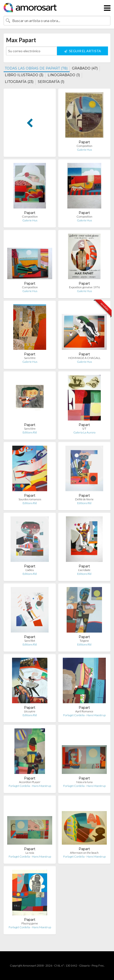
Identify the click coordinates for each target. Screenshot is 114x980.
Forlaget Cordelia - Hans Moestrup (84, 715)
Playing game (30, 923)
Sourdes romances (30, 499)
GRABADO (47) (85, 68)
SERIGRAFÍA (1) (51, 82)
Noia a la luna (84, 782)
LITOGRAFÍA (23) (19, 82)
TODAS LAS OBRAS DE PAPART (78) (36, 68)
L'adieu (30, 570)
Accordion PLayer (30, 782)
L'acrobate (84, 570)
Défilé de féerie (84, 499)
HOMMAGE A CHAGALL (84, 358)
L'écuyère (30, 711)
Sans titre (30, 358)
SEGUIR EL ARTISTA (83, 51)
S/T (84, 429)
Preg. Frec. (98, 966)
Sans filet (30, 641)
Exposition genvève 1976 (84, 287)
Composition (84, 146)
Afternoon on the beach (84, 853)
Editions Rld (30, 432)
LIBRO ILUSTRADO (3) (24, 75)
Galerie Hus (84, 150)
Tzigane (84, 641)
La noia (30, 853)
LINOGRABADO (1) (64, 75)
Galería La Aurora (84, 432)
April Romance (84, 711)
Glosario (84, 966)
